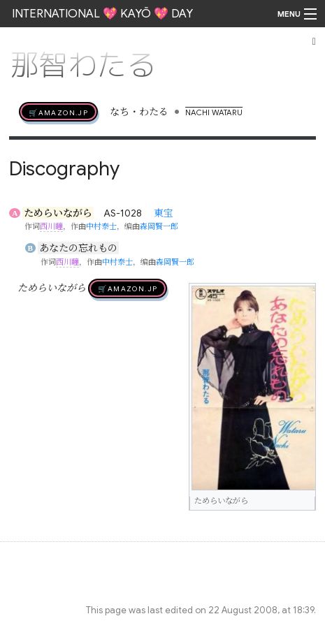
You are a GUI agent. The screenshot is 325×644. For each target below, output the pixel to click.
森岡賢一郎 (159, 226)
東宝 (164, 213)
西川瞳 (51, 226)
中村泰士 (101, 226)
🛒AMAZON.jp (58, 112)
